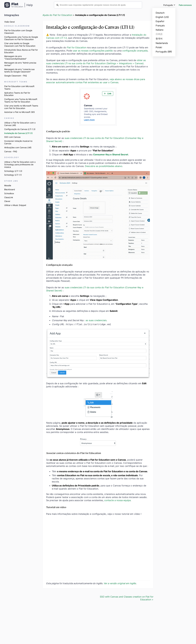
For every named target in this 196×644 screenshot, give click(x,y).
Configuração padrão (58, 131)
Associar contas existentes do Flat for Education (74, 453)
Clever (7, 201)
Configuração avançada (59, 265)
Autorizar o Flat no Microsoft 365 (20, 112)
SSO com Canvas (12, 137)
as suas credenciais (96, 320)
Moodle (8, 185)
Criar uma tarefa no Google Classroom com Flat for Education (20, 45)
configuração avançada (135, 51)
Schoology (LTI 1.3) (13, 171)
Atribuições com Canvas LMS (18, 147)
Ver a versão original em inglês (120, 583)
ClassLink (9, 197)
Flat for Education (77, 47)
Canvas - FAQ (11, 151)
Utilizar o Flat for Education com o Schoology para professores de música (20, 164)
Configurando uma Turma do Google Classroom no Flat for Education (21, 38)
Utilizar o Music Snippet (15, 205)
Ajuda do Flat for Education (57, 15)
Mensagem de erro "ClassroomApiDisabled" (15, 57)
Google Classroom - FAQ (16, 76)
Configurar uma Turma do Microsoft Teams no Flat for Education (21, 100)
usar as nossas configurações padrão (93, 51)
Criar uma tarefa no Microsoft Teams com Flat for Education (21, 107)
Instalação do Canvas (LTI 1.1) (18, 133)
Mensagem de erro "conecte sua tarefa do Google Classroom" (19, 71)
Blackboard (10, 189)
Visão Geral (9, 22)
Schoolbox (9, 193)
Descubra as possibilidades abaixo (104, 166)
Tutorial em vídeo (56, 507)
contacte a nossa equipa (117, 500)
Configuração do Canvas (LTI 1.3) (20, 129)
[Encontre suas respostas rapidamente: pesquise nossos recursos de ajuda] (98, 5)
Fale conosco (185, 5)
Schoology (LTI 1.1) (13, 175)
